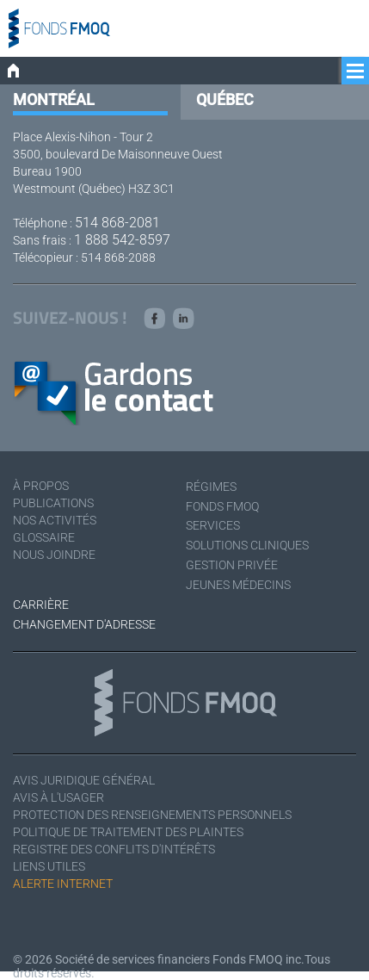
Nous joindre (54, 555)
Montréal (54, 99)
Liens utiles (49, 866)
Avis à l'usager (58, 797)
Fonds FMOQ (222, 506)
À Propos (41, 486)
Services (213, 525)
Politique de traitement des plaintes (128, 832)
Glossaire (44, 537)
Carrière (41, 605)
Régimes (211, 487)
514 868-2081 (117, 223)
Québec (225, 99)
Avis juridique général (84, 780)
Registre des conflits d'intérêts (114, 849)
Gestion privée (232, 565)
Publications (53, 503)
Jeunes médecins (238, 585)
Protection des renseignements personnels (152, 815)
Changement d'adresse (84, 624)
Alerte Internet (63, 884)
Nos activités (55, 520)
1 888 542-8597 (122, 240)
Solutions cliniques (247, 545)
